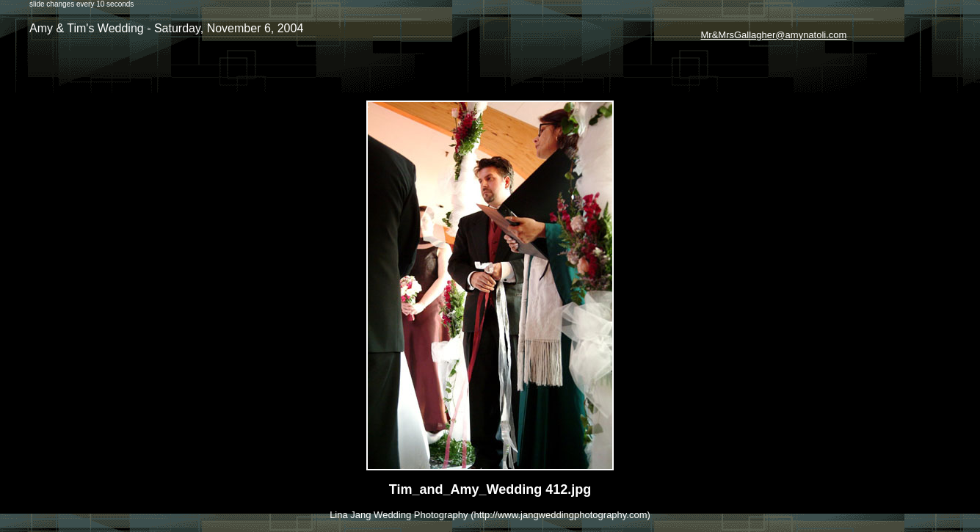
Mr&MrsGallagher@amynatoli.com (774, 35)
